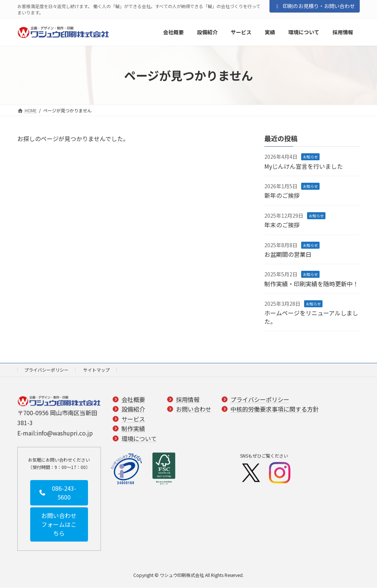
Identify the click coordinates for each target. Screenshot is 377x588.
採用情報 (188, 399)
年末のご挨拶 (282, 225)
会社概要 (133, 399)
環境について (139, 438)
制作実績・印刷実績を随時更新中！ (311, 284)
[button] (59, 493)
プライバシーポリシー (46, 370)
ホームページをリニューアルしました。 (311, 317)
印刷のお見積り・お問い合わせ (315, 6)
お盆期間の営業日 (288, 254)
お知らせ (310, 157)
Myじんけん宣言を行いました (304, 166)
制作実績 (133, 429)
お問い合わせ (194, 409)
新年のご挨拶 (282, 196)
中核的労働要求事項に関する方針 (275, 409)
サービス (133, 419)
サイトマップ (96, 370)
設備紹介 (133, 409)
